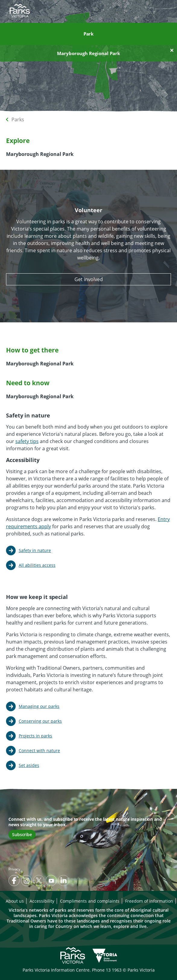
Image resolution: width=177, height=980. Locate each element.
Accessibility (42, 901)
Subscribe (22, 834)
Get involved (89, 279)
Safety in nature (35, 550)
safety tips (27, 441)
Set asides (29, 765)
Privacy (14, 869)
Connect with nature (39, 751)
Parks (18, 119)
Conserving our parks (40, 721)
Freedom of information (149, 901)
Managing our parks (39, 706)
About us (15, 901)
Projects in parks (35, 736)
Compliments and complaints (90, 901)
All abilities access (37, 565)
